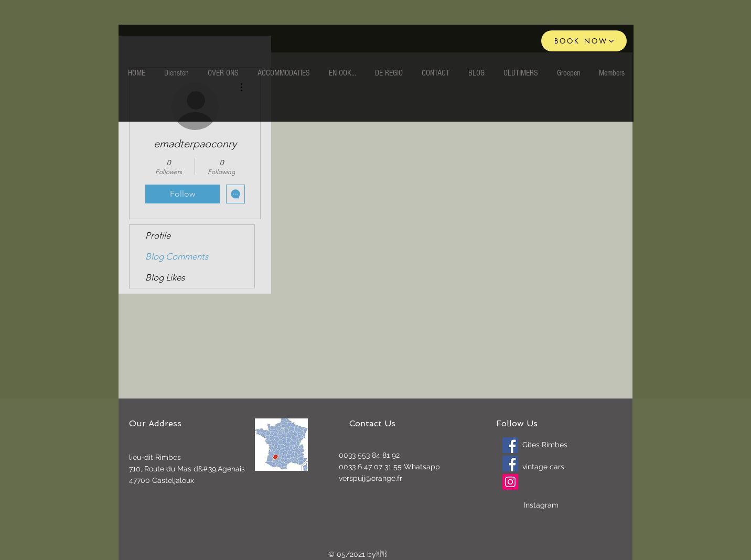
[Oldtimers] (510, 464)
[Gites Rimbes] (510, 445)
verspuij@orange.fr (371, 478)
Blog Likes (165, 277)
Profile (158, 235)
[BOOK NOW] (584, 41)
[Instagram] (510, 482)
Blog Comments (177, 256)
